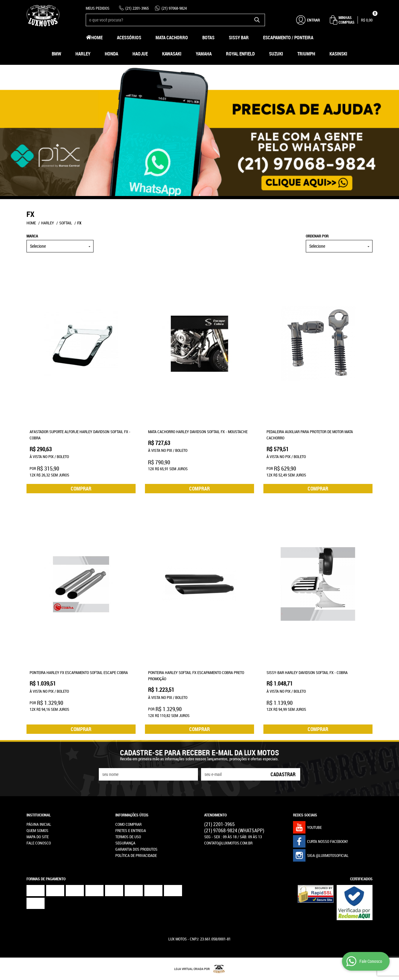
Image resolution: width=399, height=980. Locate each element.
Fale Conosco (39, 843)
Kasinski (338, 54)
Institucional (39, 815)
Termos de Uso (128, 837)
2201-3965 (137, 8)
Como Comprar (128, 824)
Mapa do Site (38, 837)
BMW (56, 54)
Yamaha (204, 54)
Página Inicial (39, 824)
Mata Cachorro (172, 37)
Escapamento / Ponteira (288, 37)
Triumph (306, 54)
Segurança (125, 843)
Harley (83, 54)
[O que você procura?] (257, 20)
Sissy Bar (239, 37)
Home (97, 37)
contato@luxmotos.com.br (228, 843)
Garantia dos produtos (136, 849)
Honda (111, 54)
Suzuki (276, 54)
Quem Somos (37, 830)
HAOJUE (140, 54)
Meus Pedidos (98, 8)
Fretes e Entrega (131, 830)
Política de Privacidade (136, 855)
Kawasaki (172, 54)
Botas (208, 37)
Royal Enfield (240, 54)
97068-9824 (174, 8)
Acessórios (129, 37)
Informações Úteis (132, 815)
